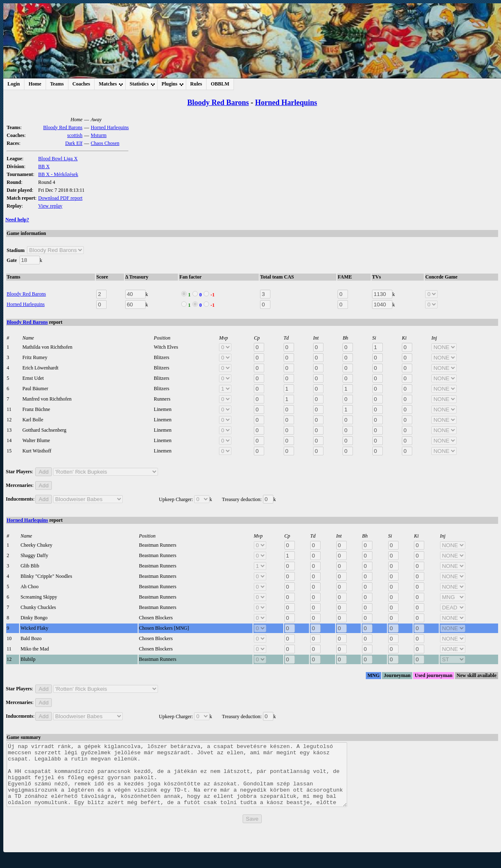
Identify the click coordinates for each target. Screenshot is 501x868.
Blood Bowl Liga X (58, 159)
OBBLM (220, 84)
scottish (75, 135)
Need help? (17, 220)
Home (35, 84)
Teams (57, 84)
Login (14, 84)
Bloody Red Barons (218, 103)
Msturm (99, 135)
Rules (196, 84)
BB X (44, 166)
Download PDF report (60, 198)
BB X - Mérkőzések (58, 174)
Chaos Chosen (105, 143)
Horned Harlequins (286, 103)
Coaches (81, 84)
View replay (50, 206)
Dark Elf (74, 143)
